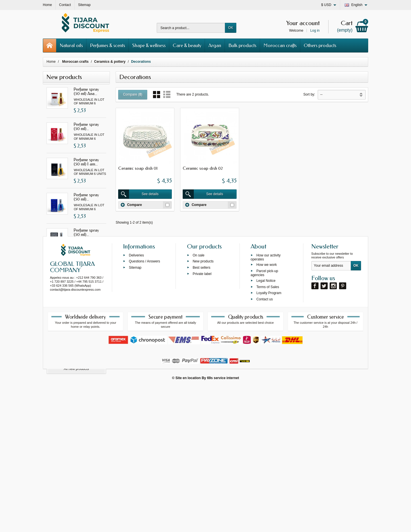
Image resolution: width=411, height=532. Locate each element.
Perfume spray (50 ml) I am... (86, 162)
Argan (215, 45)
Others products (320, 45)
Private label (202, 418)
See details (138, 194)
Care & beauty (187, 45)
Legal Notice (266, 425)
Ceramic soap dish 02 (203, 168)
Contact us (264, 444)
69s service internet (223, 523)
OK (230, 28)
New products (203, 406)
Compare (131, 205)
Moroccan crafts (280, 45)
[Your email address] (331, 410)
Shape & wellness (149, 45)
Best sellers (202, 412)
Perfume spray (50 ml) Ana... (86, 91)
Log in (315, 31)
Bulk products (242, 45)
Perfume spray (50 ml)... (86, 127)
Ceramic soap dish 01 (138, 168)
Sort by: (309, 94)
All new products (76, 369)
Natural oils (71, 45)
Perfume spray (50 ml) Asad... (86, 338)
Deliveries (136, 400)
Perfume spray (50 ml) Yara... (86, 267)
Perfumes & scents (107, 45)
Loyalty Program (269, 438)
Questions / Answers (144, 406)
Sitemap (135, 412)
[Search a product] (191, 28)
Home (51, 62)
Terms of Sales (268, 432)
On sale (199, 400)
